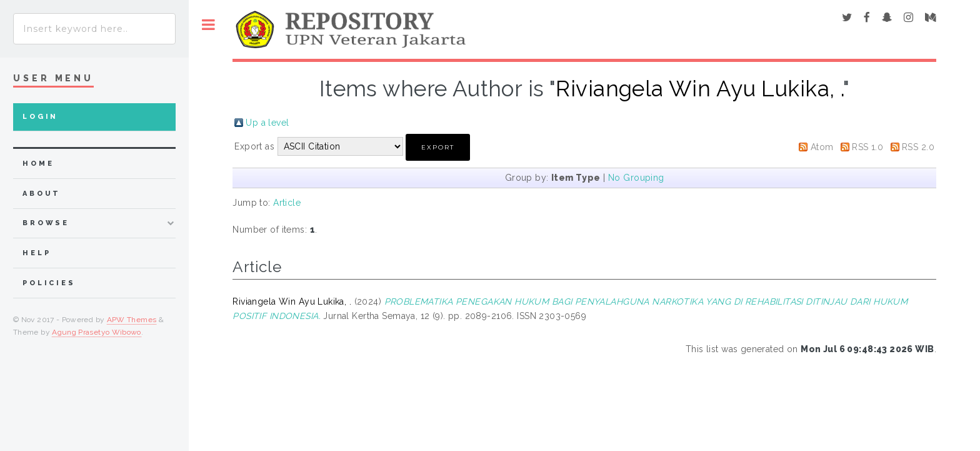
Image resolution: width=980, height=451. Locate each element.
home (38, 164)
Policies (49, 283)
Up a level (267, 123)
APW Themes (132, 320)
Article (287, 203)
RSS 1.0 (867, 147)
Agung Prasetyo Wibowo (97, 332)
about (42, 194)
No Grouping (636, 178)
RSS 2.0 (918, 147)
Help (37, 253)
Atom (822, 147)
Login (40, 117)
